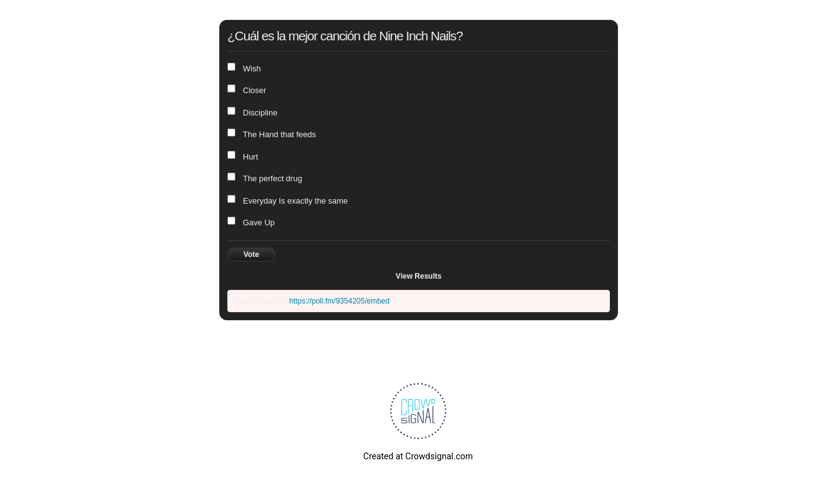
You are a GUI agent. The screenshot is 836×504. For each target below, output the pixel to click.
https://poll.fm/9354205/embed (339, 301)
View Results (419, 276)
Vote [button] (251, 254)
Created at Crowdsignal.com (418, 456)
